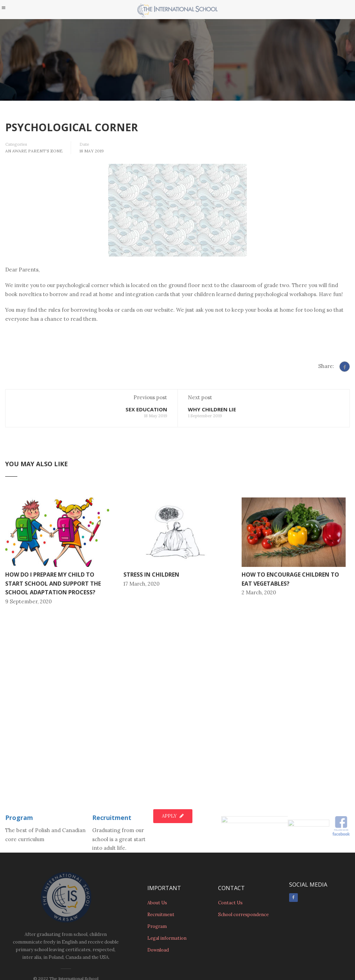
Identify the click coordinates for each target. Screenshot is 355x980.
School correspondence (243, 916)
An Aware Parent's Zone (34, 151)
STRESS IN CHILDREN (151, 621)
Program (19, 788)
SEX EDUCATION (146, 455)
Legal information (167, 940)
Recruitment (112, 788)
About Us (157, 904)
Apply (173, 787)
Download (158, 951)
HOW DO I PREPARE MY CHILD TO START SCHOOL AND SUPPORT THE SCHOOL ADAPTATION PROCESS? (53, 630)
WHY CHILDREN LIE (212, 455)
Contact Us (230, 904)
